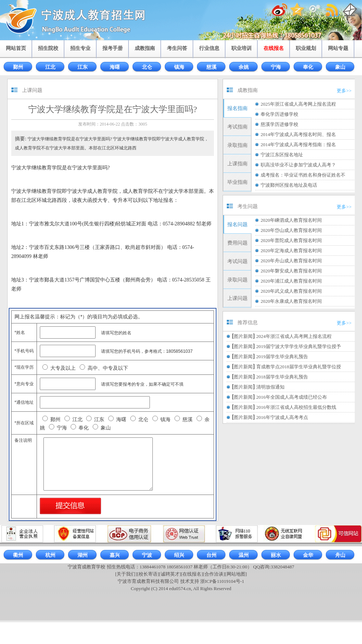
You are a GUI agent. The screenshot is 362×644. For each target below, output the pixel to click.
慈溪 (211, 67)
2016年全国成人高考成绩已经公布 (292, 397)
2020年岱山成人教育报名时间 (291, 230)
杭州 (50, 555)
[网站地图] (236, 574)
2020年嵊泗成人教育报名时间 (291, 220)
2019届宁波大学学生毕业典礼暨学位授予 (299, 346)
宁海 (276, 67)
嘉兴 (115, 555)
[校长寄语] (148, 574)
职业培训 (241, 48)
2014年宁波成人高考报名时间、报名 (298, 134)
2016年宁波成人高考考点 (282, 417)
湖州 (83, 555)
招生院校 (48, 48)
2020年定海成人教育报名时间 (291, 251)
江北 (50, 67)
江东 (83, 67)
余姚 (244, 67)
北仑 (147, 67)
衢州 (18, 555)
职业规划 (306, 48)
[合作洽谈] (214, 574)
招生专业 (80, 48)
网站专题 (338, 48)
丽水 (276, 555)
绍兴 (179, 555)
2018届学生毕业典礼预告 (282, 377)
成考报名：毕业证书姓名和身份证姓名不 (303, 175)
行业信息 (209, 48)
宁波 (147, 555)
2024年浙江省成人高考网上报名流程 (294, 336)
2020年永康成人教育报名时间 (291, 301)
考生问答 (177, 48)
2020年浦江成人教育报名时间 (291, 281)
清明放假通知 (270, 387)
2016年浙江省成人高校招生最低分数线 (296, 407)
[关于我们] (126, 574)
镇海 (179, 67)
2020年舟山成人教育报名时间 (291, 261)
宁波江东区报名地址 (282, 155)
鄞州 (18, 67)
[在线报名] (192, 574)
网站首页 (16, 48)
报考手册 (113, 48)
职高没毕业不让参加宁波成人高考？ (298, 165)
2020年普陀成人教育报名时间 (291, 240)
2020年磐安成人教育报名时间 (291, 271)
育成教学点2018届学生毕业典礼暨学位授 (299, 367)
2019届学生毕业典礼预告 (282, 357)
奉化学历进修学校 (279, 114)
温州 (244, 555)
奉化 (308, 67)
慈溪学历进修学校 (279, 124)
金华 (308, 555)
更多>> (344, 91)
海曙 (115, 67)
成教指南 (145, 48)
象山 (340, 67)
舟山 (340, 555)
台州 (211, 555)
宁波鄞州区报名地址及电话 (289, 185)
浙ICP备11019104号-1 (222, 581)
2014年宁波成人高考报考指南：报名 (298, 145)
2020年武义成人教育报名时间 (291, 291)
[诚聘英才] (170, 574)
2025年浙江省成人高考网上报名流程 (298, 104)
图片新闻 (243, 336)
